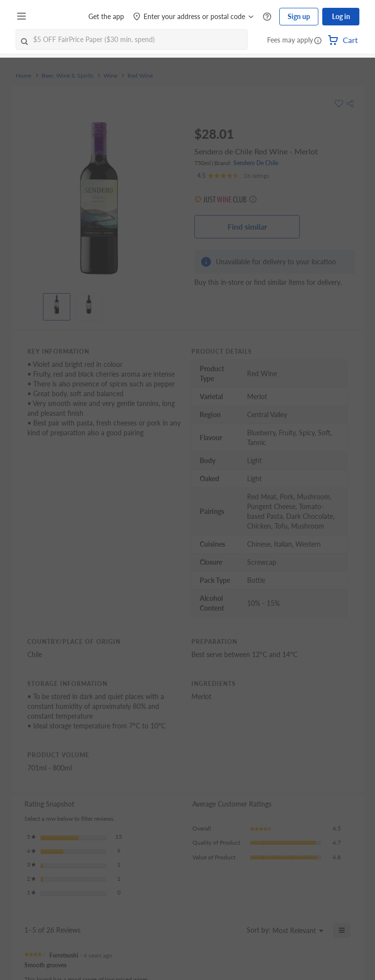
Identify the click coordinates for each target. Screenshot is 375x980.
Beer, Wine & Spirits (67, 76)
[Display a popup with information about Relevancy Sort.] (233, 930)
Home (23, 76)
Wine (110, 76)
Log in (341, 16)
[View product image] (57, 304)
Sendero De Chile (256, 163)
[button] (318, 41)
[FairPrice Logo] (58, 17)
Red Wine (140, 76)
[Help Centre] (267, 17)
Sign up (299, 16)
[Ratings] (233, 176)
